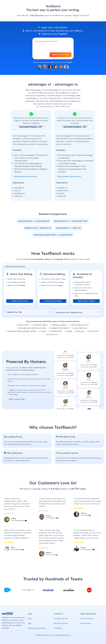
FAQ (30, 623)
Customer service (61, 619)
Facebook (58, 628)
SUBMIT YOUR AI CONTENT (86, 301)
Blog (30, 619)
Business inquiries (61, 623)
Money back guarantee (37, 628)
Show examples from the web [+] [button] (26, 176)
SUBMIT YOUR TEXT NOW (60, 55)
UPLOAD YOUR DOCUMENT (53, 301)
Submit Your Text (14, 312)
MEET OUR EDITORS (16, 399)
